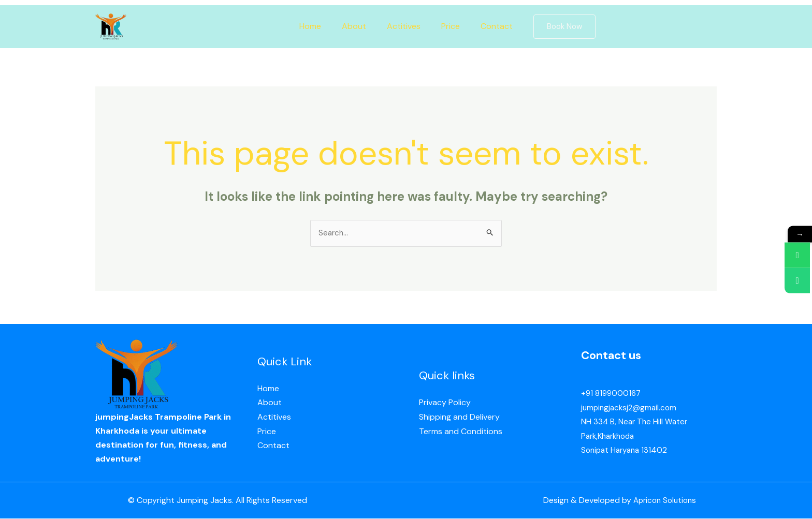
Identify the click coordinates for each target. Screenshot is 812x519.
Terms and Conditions (461, 432)
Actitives (404, 26)
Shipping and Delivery (459, 418)
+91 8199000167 (612, 395)
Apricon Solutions (662, 501)
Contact (488, 26)
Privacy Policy (445, 404)
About (358, 26)
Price (446, 26)
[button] (554, 27)
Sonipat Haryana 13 (617, 450)
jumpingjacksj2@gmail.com (631, 409)
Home (318, 26)
